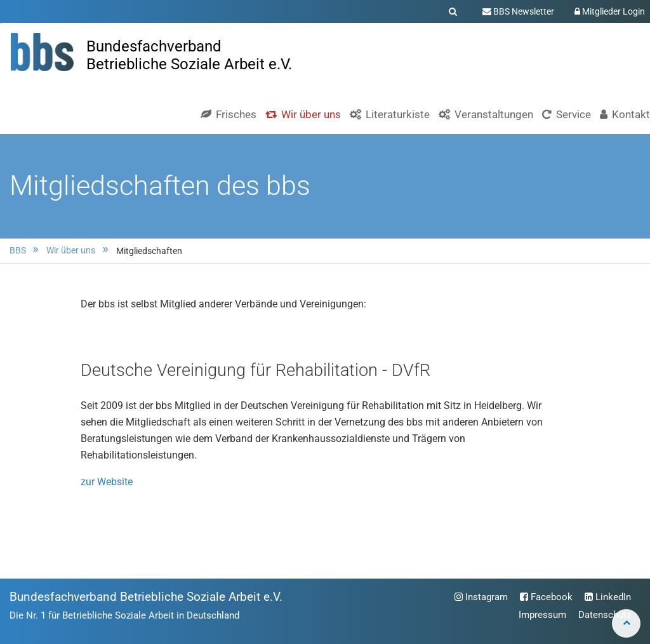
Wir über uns (71, 251)
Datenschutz (605, 615)
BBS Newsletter (518, 11)
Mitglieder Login (610, 11)
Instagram (481, 597)
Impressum (542, 615)
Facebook (546, 597)
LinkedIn (608, 597)
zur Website (107, 482)
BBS (18, 251)
